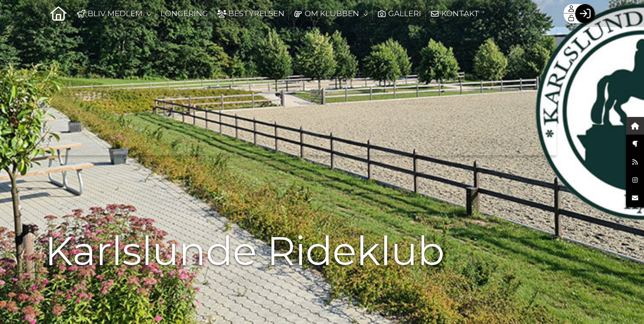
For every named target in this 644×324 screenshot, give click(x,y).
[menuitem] (58, 13)
